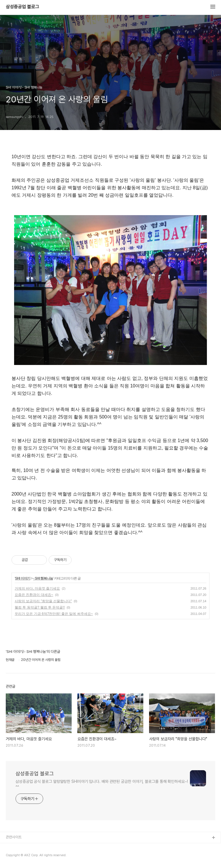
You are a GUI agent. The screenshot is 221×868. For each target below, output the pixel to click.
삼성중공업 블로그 (22, 7)
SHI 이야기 (22, 578)
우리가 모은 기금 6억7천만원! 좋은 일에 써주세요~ (54, 614)
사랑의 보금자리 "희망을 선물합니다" (43, 601)
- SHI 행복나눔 (43, 578)
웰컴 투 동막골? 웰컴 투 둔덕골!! (40, 607)
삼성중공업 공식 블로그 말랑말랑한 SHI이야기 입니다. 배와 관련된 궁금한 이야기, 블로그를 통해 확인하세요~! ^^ (102, 784)
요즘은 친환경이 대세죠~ (34, 595)
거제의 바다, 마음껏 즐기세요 (37, 588)
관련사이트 (14, 837)
